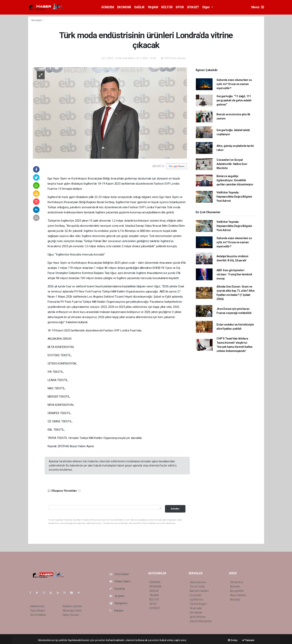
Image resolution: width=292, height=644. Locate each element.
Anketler (235, 587)
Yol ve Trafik (197, 587)
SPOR (180, 7)
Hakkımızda (37, 606)
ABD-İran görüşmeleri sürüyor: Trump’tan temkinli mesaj (234, 274)
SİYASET (193, 7)
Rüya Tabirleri (238, 595)
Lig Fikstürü (197, 600)
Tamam (248, 640)
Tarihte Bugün (198, 604)
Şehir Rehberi (198, 617)
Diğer (207, 7)
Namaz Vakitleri (199, 591)
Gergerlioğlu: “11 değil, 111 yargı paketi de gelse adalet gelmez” (234, 100)
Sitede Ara (236, 582)
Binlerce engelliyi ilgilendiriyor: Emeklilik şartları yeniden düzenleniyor (235, 180)
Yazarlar (117, 589)
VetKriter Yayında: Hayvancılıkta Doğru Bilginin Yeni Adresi (234, 197)
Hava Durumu (198, 582)
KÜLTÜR (167, 7)
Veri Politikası (38, 615)
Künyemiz (118, 603)
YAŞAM (153, 7)
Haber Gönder (71, 615)
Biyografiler (237, 591)
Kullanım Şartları (72, 606)
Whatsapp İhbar (72, 611)
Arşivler (117, 596)
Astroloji (235, 600)
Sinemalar (196, 608)
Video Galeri (120, 581)
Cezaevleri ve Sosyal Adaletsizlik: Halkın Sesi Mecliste (232, 164)
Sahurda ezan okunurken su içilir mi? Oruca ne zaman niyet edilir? (234, 84)
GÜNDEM (108, 7)
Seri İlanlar (196, 613)
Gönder (175, 509)
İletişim (117, 611)
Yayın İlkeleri (38, 611)
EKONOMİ (124, 7)
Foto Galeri (119, 574)
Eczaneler (196, 595)
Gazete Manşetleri (201, 621)
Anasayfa (37, 20)
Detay (233, 640)
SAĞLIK (139, 7)
